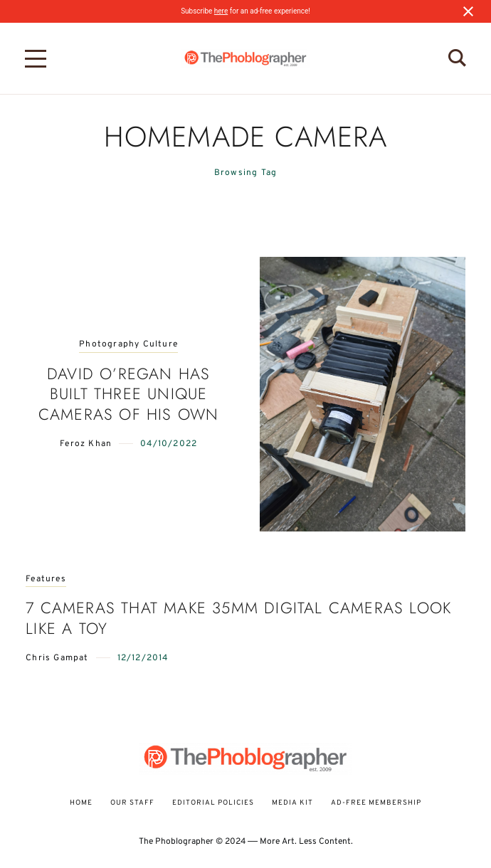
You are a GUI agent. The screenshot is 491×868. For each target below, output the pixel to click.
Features (46, 579)
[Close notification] (468, 11)
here (221, 11)
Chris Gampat (57, 658)
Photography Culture (128, 345)
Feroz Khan (86, 444)
